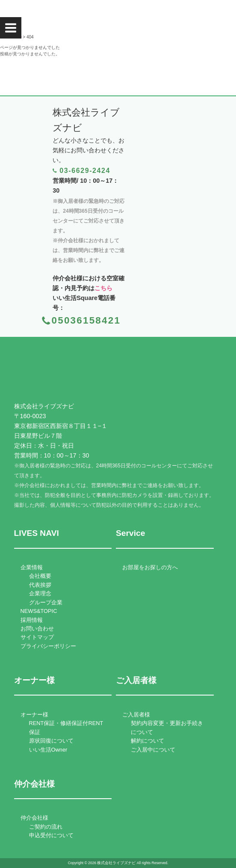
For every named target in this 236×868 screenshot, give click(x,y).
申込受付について (51, 835)
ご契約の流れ (46, 827)
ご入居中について (153, 750)
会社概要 (40, 576)
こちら (103, 288)
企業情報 (32, 567)
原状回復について (51, 741)
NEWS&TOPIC (39, 611)
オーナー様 (34, 715)
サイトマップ (37, 637)
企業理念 (40, 593)
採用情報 (32, 620)
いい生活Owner (48, 750)
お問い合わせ (37, 629)
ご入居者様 (136, 715)
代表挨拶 (40, 585)
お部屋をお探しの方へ (150, 567)
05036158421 (86, 320)
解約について (147, 741)
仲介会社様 (34, 818)
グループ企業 (46, 602)
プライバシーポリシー (48, 646)
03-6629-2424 (85, 171)
